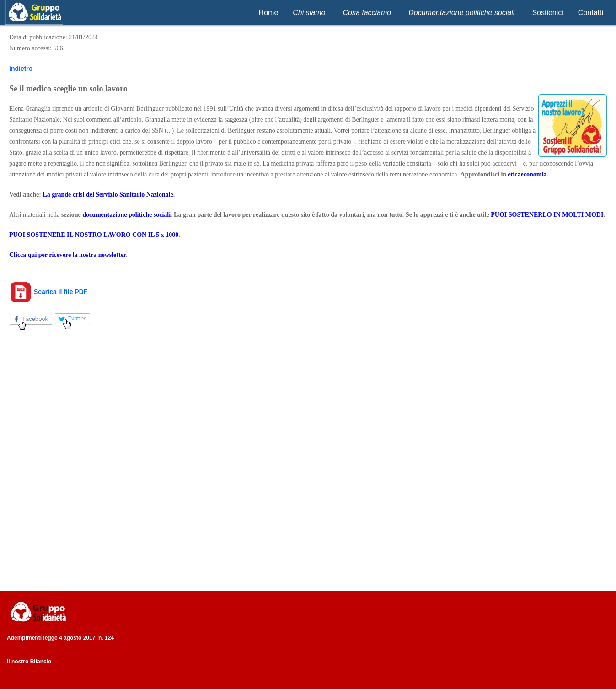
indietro (21, 69)
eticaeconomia (528, 174)
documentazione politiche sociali (126, 215)
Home (269, 13)
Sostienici (547, 13)
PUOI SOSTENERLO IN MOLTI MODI (547, 215)
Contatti (591, 13)
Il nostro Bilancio (29, 662)
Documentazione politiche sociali (461, 13)
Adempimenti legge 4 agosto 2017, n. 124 (60, 638)
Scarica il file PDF (48, 292)
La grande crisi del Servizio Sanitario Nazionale (108, 195)
